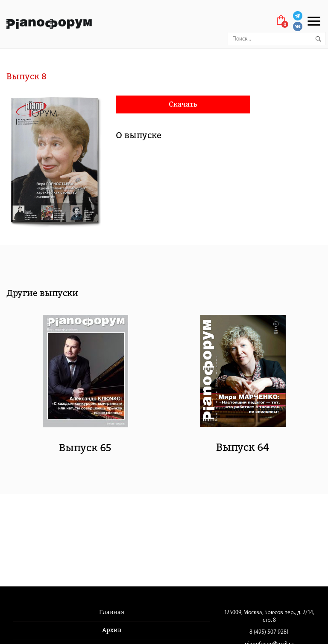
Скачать (183, 104)
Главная (112, 612)
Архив (112, 630)
